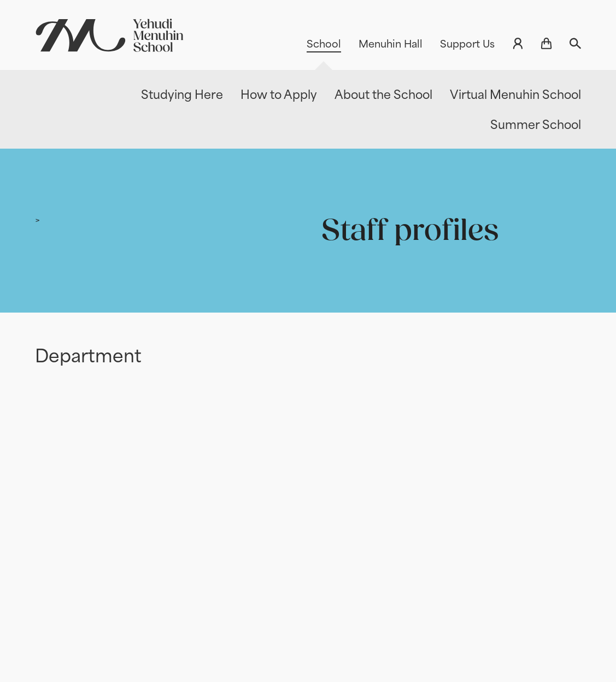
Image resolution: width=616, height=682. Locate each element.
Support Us (467, 44)
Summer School (536, 125)
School (324, 44)
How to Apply (279, 95)
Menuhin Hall (391, 44)
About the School (383, 95)
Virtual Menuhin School (515, 95)
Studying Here (182, 95)
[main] (308, 404)
